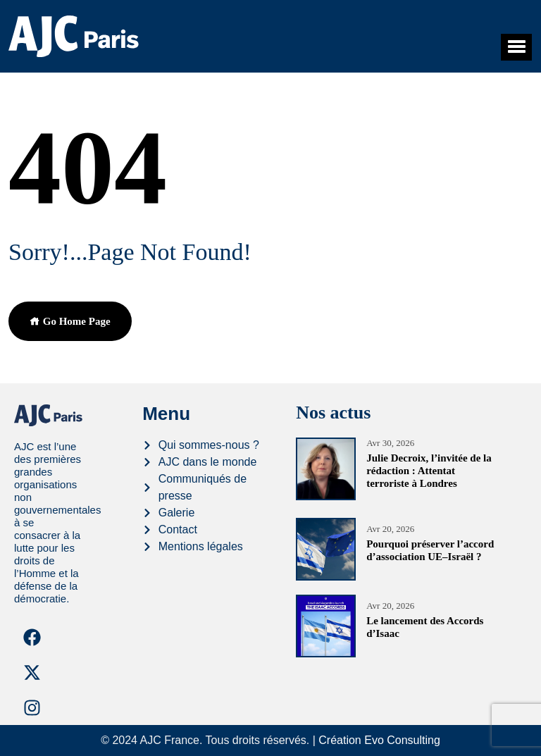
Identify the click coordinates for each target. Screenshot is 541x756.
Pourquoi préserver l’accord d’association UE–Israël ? (430, 550)
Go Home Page (70, 321)
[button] (516, 47)
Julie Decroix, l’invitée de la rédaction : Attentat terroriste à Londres (429, 471)
